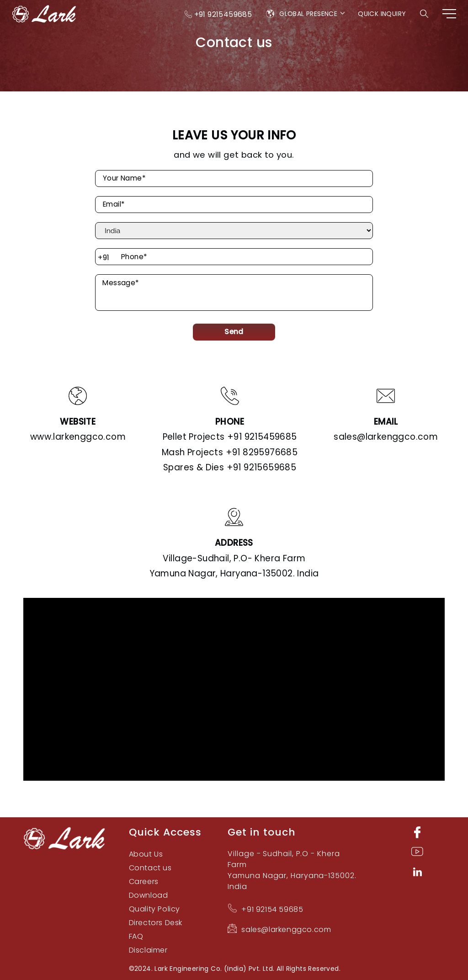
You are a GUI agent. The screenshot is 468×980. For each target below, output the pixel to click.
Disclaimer (148, 950)
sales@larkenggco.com (386, 437)
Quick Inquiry (382, 14)
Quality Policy (154, 909)
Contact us (150, 868)
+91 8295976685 (230, 452)
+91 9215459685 (223, 14)
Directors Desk (156, 923)
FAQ (136, 936)
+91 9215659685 (230, 467)
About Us (146, 854)
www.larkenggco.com (78, 437)
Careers (144, 881)
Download (149, 895)
